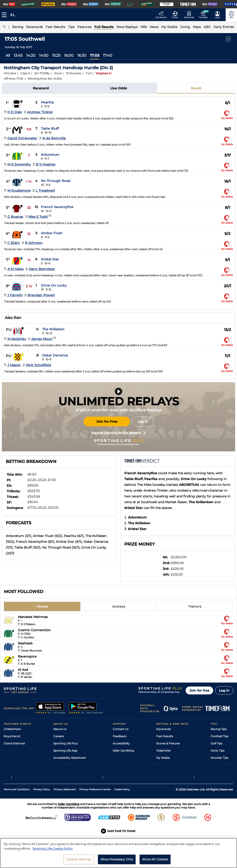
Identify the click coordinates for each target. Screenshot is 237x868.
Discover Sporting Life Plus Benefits (118, 433)
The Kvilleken (53, 329)
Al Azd (23, 670)
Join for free (199, 690)
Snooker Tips (220, 758)
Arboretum (50, 155)
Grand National (14, 743)
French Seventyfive (57, 207)
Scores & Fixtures (168, 743)
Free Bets (163, 765)
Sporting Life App (65, 751)
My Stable (163, 758)
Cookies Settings (79, 859)
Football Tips (220, 736)
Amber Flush (52, 233)
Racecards (164, 729)
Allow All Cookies (155, 859)
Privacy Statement (65, 806)
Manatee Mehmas (33, 617)
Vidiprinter (164, 751)
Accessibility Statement (70, 758)
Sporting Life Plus (65, 743)
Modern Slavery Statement (72, 765)
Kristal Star (50, 259)
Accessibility (121, 743)
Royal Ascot (12, 736)
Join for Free (107, 422)
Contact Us (121, 729)
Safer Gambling (123, 751)
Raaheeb (25, 643)
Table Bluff (50, 128)
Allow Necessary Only (117, 859)
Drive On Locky (54, 285)
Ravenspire (27, 656)
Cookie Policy (122, 806)
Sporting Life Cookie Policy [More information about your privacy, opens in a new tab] (53, 849)
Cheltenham (12, 729)
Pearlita (47, 102)
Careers (59, 736)
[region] (118, 853)
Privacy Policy (42, 806)
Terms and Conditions (17, 806)
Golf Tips (217, 743)
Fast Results (165, 736)
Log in (143, 422)
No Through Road (56, 181)
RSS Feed (60, 772)
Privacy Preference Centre (95, 806)
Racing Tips (219, 729)
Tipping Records (222, 765)
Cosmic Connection (34, 630)
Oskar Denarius (55, 355)
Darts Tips (218, 751)
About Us (60, 729)
